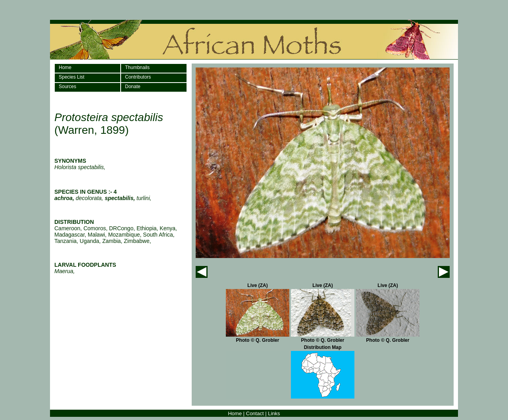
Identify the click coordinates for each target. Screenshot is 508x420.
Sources (67, 87)
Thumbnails (137, 67)
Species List (72, 77)
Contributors (138, 77)
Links (274, 413)
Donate (133, 87)
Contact (255, 413)
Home (65, 67)
